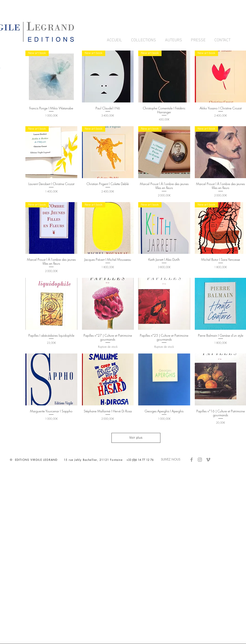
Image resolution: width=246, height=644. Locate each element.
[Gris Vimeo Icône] (208, 460)
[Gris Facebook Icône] (192, 460)
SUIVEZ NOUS (173, 459)
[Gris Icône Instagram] (200, 460)
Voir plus (136, 438)
